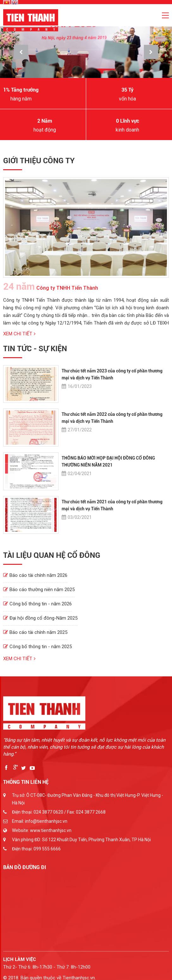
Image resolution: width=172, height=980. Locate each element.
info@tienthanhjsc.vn (46, 821)
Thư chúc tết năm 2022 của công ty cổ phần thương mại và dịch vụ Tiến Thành (112, 418)
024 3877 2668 (91, 812)
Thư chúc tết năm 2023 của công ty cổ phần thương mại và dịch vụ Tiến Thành (112, 374)
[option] (86, 52)
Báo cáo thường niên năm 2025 (39, 590)
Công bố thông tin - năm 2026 (37, 604)
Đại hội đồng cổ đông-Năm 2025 (40, 618)
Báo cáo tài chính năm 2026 (35, 575)
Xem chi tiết (19, 334)
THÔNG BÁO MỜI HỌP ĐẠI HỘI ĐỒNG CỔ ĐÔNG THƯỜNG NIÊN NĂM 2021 (108, 461)
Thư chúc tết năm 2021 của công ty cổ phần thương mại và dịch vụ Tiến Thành (112, 505)
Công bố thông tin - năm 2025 (37, 647)
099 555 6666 (47, 849)
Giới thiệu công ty (39, 161)
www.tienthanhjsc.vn (51, 830)
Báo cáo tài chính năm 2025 (35, 632)
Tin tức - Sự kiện (35, 349)
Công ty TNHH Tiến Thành (51, 286)
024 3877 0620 (48, 812)
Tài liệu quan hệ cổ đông (52, 555)
